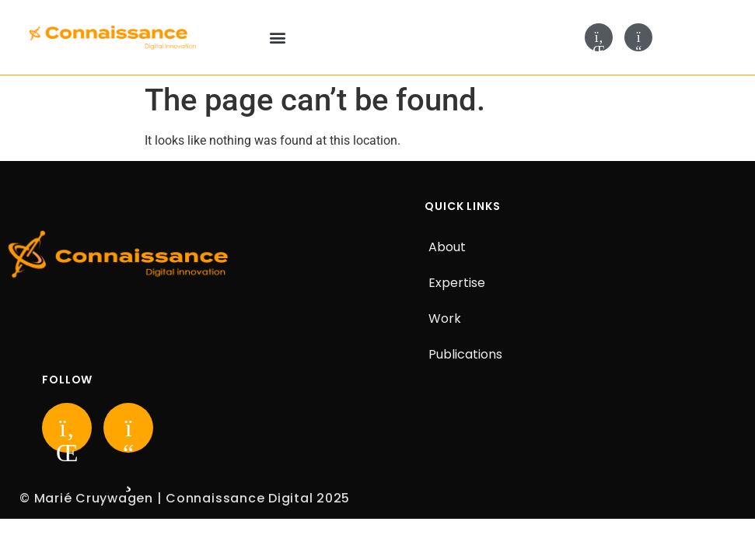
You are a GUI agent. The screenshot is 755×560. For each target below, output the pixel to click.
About (447, 247)
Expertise (457, 283)
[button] (277, 38)
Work (445, 318)
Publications (465, 354)
